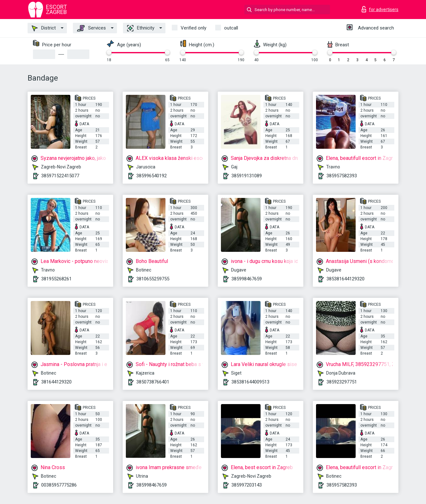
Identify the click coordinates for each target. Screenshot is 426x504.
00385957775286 (59, 485)
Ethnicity (141, 28)
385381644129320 (345, 279)
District (44, 28)
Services (91, 28)
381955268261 (56, 279)
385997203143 (247, 485)
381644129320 (56, 382)
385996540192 (152, 176)
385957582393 (342, 176)
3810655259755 (153, 279)
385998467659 (247, 279)
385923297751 (342, 382)
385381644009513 (250, 382)
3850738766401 (153, 382)
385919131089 (247, 176)
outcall (231, 28)
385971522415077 (60, 176)
